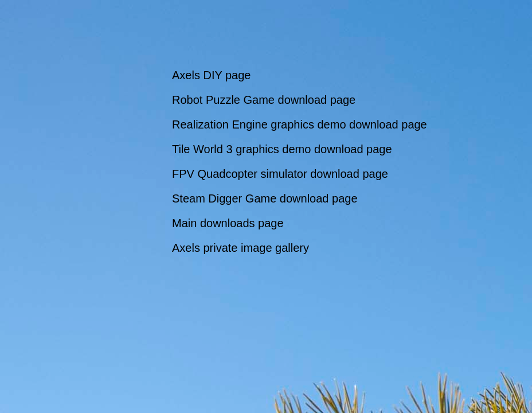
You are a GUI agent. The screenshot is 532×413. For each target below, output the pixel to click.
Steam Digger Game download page (265, 198)
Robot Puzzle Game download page (264, 100)
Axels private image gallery (240, 248)
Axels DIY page (212, 75)
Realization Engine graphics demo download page (300, 124)
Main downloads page (228, 223)
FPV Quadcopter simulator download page (280, 174)
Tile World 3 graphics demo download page (282, 149)
